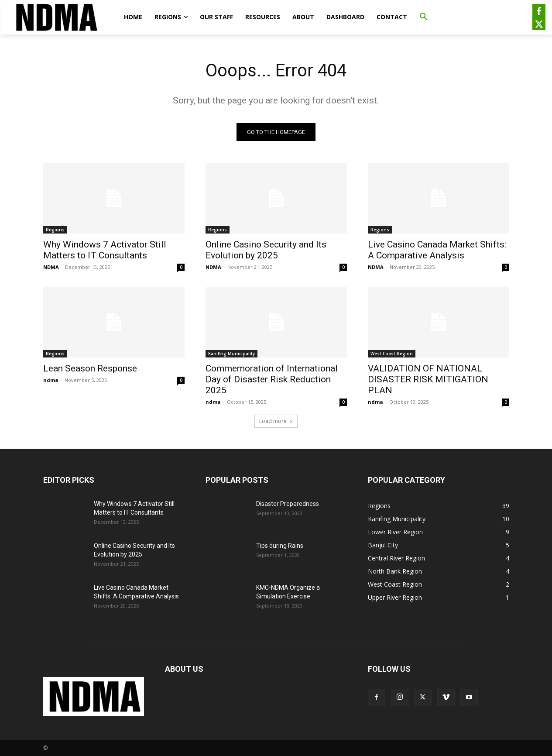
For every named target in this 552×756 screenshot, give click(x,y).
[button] (424, 17)
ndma (51, 380)
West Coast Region (392, 354)
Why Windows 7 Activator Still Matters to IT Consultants (105, 250)
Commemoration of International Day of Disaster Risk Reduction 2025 (272, 379)
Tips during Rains (280, 546)
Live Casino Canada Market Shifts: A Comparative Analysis (437, 250)
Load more (276, 421)
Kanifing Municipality (231, 354)
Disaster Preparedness (288, 504)
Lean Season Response (90, 368)
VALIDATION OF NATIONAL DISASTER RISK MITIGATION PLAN (428, 379)
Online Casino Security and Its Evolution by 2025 (266, 250)
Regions (55, 230)
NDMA (51, 267)
